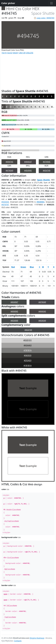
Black (53, 96)
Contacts (18, 641)
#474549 (9, 171)
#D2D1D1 (28, 340)
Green (23, 267)
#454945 (28, 171)
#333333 (5, 202)
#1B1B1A (28, 366)
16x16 (4, 53)
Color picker (8, 3)
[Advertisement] (28, 71)
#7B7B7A (28, 350)
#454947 (14, 302)
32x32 (10, 53)
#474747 (5, 205)
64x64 (15, 53)
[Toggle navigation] (51, 3)
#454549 (42, 321)
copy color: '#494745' (46, 18)
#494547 (28, 162)
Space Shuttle (43, 180)
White (53, 107)
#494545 (42, 311)
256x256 (30, 53)
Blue (32, 267)
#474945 (47, 162)
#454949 (14, 321)
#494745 (9, 162)
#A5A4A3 (28, 345)
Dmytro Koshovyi (37, 638)
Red (13, 267)
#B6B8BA (41, 202)
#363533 (28, 355)
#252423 (28, 360)
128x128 (22, 53)
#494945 (14, 311)
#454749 (47, 171)
